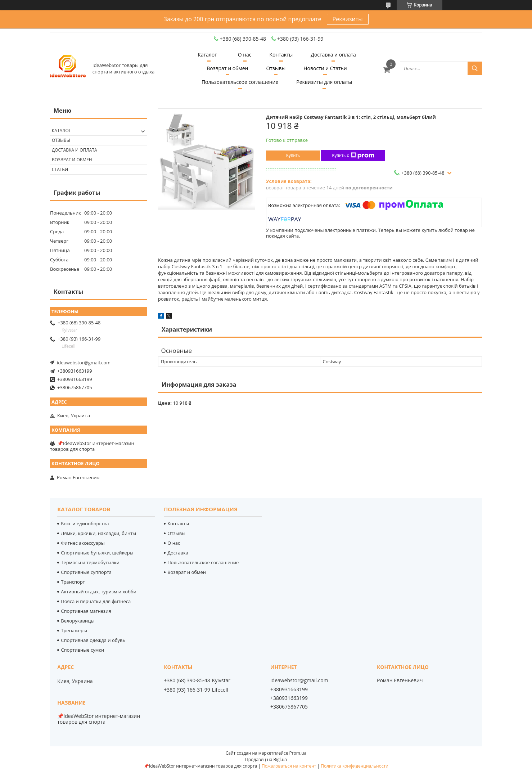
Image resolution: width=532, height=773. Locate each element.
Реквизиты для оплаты (324, 82)
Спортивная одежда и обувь (93, 640)
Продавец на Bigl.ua (266, 759)
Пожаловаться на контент (289, 766)
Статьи (60, 169)
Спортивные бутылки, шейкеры (97, 553)
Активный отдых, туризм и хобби (99, 592)
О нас (245, 55)
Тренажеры (74, 630)
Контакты (281, 55)
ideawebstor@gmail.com (84, 363)
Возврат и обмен (227, 68)
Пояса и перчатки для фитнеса (96, 601)
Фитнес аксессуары (83, 543)
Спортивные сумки (82, 650)
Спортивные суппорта (86, 572)
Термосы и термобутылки (90, 562)
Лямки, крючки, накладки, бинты (98, 533)
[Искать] (475, 68)
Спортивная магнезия (86, 611)
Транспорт (73, 582)
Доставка (178, 553)
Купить (293, 156)
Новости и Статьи (325, 68)
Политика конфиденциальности (355, 766)
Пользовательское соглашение (240, 82)
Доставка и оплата (333, 55)
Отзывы (276, 68)
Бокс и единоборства (85, 523)
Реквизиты (348, 19)
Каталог (207, 55)
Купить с (353, 156)
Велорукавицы (78, 621)
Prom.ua (298, 753)
